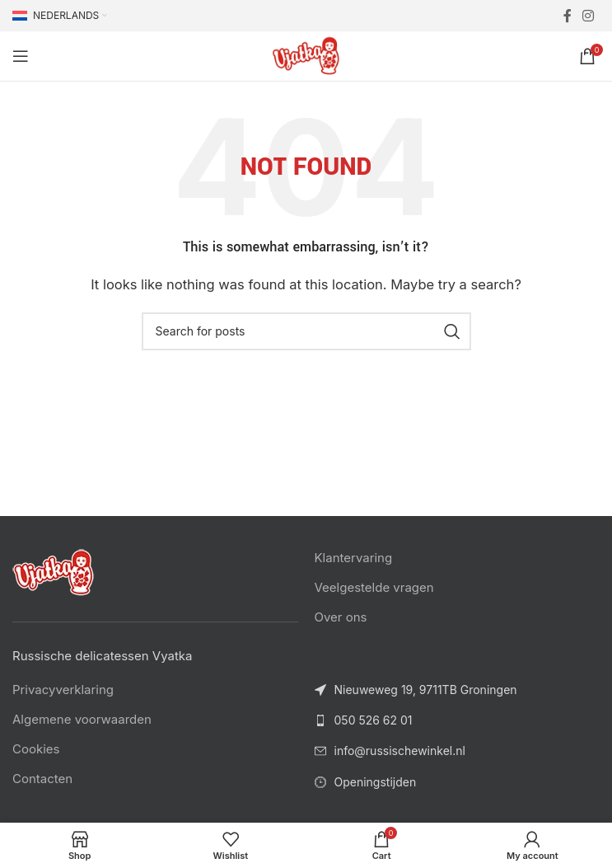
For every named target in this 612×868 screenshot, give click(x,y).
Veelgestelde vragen (374, 587)
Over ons (341, 617)
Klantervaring (354, 558)
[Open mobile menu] (21, 56)
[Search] (306, 331)
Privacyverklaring (63, 690)
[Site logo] (306, 55)
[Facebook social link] (567, 16)
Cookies (36, 749)
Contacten (42, 779)
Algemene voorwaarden (82, 719)
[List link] (458, 720)
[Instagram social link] (589, 16)
